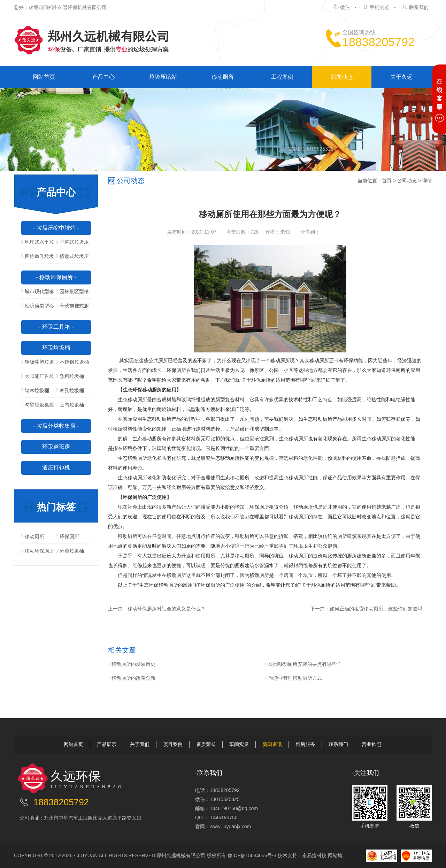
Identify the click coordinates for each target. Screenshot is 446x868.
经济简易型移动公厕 (38, 308)
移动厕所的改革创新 (132, 678)
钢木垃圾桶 (35, 390)
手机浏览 (379, 7)
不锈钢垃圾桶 (72, 362)
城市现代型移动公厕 (38, 294)
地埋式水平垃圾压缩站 (38, 244)
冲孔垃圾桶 (70, 390)
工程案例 (282, 77)
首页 (387, 181)
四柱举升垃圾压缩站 (38, 258)
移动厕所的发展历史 (132, 664)
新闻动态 (342, 77)
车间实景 (239, 744)
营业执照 (371, 744)
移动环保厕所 (38, 551)
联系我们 (419, 7)
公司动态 (407, 181)
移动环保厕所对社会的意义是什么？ (167, 609)
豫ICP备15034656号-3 (252, 855)
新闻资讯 (272, 744)
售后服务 (305, 744)
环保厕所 (68, 536)
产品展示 (107, 744)
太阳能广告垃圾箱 (38, 378)
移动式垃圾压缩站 (72, 258)
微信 (345, 7)
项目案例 (173, 744)
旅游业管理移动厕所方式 (293, 678)
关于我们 (140, 744)
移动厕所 (223, 77)
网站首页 (44, 77)
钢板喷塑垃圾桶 (38, 364)
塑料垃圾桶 (70, 376)
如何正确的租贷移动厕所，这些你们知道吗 (376, 609)
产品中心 (103, 77)
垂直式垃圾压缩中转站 (72, 244)
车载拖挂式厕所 (72, 308)
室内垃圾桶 (70, 405)
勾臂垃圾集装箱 (38, 407)
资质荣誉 (206, 744)
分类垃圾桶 (70, 551)
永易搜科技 (314, 855)
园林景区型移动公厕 (72, 294)
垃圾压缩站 (163, 77)
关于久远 (401, 77)
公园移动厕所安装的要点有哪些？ (303, 664)
